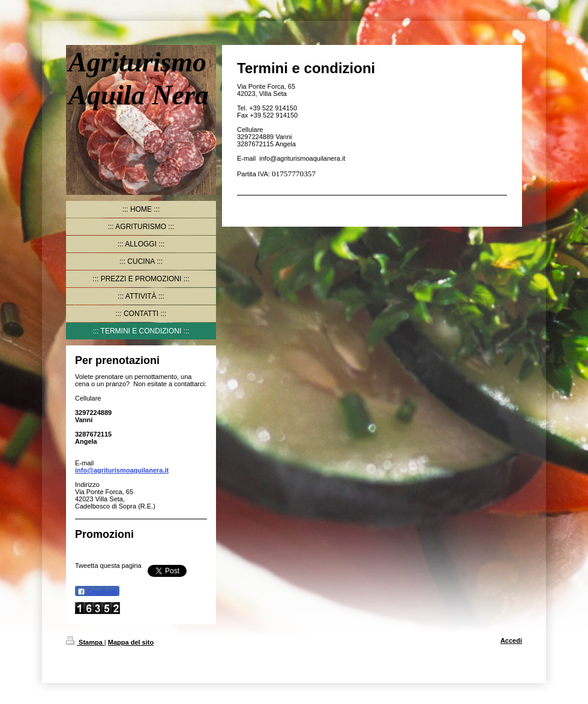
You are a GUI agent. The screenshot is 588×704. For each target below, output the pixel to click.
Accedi (511, 640)
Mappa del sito (131, 642)
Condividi (97, 592)
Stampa (85, 642)
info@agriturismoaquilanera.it (122, 470)
